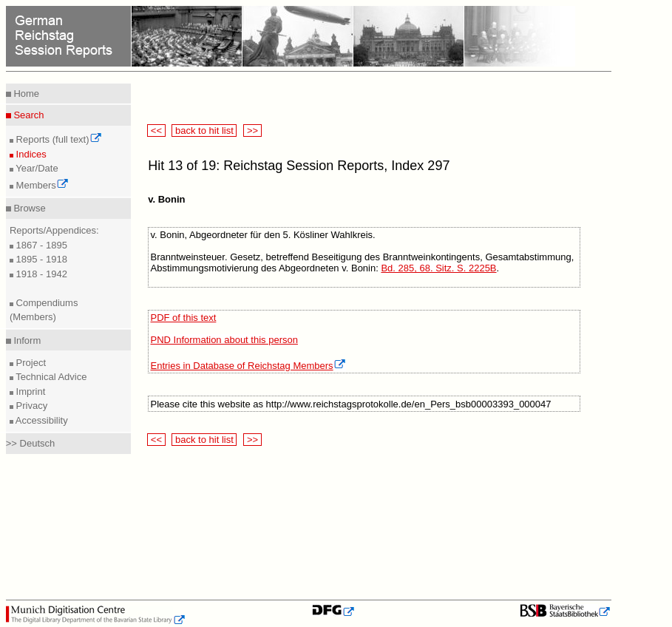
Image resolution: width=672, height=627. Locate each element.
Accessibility (41, 420)
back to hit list (204, 131)
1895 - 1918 (40, 259)
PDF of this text (184, 318)
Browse (28, 208)
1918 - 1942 (40, 274)
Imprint (29, 392)
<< (156, 131)
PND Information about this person (224, 340)
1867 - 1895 (40, 245)
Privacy (30, 406)
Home (25, 94)
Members (41, 185)
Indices (30, 154)
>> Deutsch (31, 443)
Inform (26, 340)
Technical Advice (50, 377)
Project (30, 363)
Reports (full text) (58, 139)
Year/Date (36, 168)
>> (252, 131)
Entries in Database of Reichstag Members (248, 366)
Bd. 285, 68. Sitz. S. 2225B (438, 268)
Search (28, 115)
